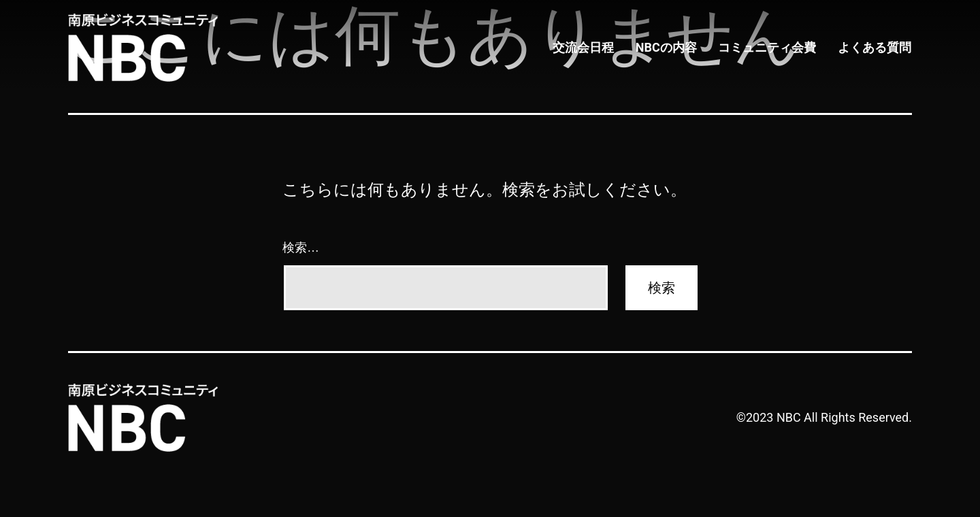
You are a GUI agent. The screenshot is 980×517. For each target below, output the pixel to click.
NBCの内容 (669, 48)
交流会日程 (587, 48)
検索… (301, 248)
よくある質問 (875, 48)
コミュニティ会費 (769, 48)
